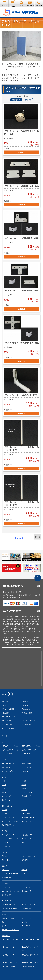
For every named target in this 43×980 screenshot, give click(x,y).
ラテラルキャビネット (9, 817)
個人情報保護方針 (27, 713)
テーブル (4, 831)
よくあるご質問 (7, 720)
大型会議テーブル (27, 835)
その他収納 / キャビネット (10, 825)
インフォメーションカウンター (11, 891)
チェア (4, 742)
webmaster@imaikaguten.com (14, 631)
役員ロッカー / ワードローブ (11, 874)
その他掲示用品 (26, 908)
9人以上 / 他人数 (27, 792)
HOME (4, 694)
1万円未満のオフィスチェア (10, 746)
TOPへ (38, 579)
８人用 (4, 792)
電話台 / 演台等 (6, 895)
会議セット (25, 842)
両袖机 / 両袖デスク (28, 763)
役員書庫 (24, 870)
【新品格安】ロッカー (9, 955)
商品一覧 (4, 736)
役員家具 (4, 866)
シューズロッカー (7, 796)
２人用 (24, 781)
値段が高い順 (27, 100)
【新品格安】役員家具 (9, 966)
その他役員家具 (7, 877)
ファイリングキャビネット (10, 821)
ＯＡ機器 (24, 922)
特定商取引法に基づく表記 (10, 717)
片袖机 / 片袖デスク (8, 763)
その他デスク (26, 771)
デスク (4, 760)
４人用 (24, 785)
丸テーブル (5, 842)
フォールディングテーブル (10, 839)
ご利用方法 (25, 701)
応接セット (5, 856)
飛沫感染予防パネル (8, 918)
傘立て (4, 926)
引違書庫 (4, 814)
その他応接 (25, 860)
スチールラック (26, 821)
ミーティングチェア (8, 754)
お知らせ (4, 705)
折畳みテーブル (26, 839)
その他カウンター (27, 891)
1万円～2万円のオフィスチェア (31, 746)
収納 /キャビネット (8, 806)
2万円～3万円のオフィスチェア (11, 750)
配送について (26, 709)
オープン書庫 (26, 814)
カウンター (5, 883)
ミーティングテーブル (8, 835)
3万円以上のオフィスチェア (30, 750)
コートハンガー (26, 926)
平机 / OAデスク (7, 767)
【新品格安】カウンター (9, 962)
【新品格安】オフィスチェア (11, 940)
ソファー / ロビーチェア (29, 856)
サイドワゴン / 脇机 (8, 771)
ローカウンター (26, 887)
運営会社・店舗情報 (8, 709)
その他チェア (26, 754)
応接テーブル (6, 860)
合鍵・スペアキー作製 (28, 720)
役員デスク (5, 870)
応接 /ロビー (6, 852)
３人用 (4, 785)
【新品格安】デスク (8, 947)
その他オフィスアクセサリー (11, 930)
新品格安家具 (6, 936)
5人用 (3, 789)
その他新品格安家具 (28, 966)
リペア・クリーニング (9, 728)
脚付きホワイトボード (28, 905)
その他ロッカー (7, 800)
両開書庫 (24, 810)
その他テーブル (6, 846)
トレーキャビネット (28, 817)
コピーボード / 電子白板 (9, 908)
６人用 (24, 789)
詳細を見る (22, 152)
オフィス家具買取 (7, 724)
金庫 (3, 922)
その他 (4, 914)
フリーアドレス (26, 767)
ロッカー (4, 777)
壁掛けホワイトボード (9, 905)
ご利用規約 (5, 713)
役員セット (25, 874)
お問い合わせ (26, 705)
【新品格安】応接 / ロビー (30, 962)
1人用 (3, 781)
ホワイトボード (7, 901)
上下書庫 (4, 810)
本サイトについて (7, 701)
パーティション (26, 918)
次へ (37, 537)
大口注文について (27, 724)
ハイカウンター (7, 887)
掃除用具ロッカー (27, 796)
